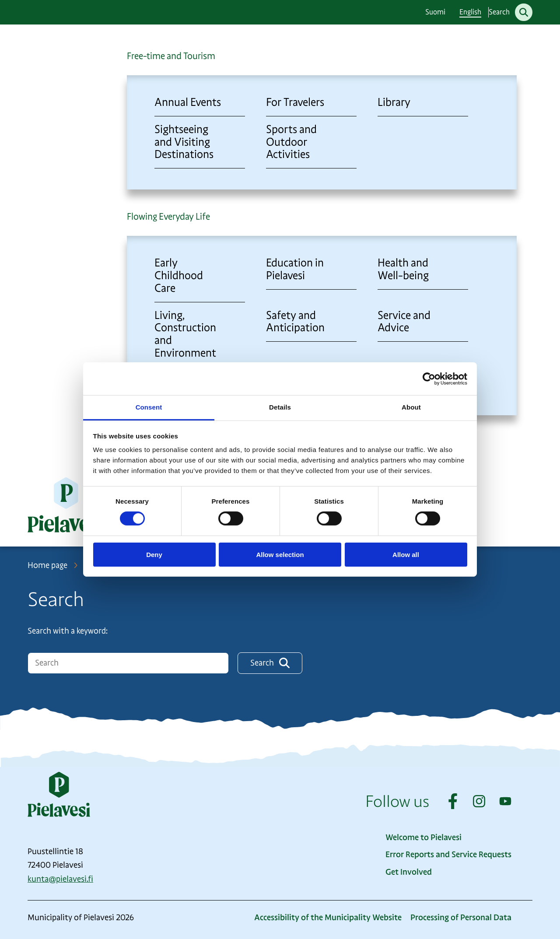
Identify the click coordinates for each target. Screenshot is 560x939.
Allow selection (280, 555)
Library (394, 102)
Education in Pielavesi (295, 269)
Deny (154, 555)
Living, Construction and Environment (185, 334)
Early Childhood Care (179, 275)
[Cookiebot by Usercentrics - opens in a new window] (429, 378)
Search (270, 663)
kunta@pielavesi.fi (60, 879)
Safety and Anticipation (295, 322)
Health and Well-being (403, 269)
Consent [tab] (149, 407)
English (470, 12)
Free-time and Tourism (171, 56)
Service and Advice (404, 322)
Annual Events (188, 102)
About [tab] (411, 407)
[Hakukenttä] (128, 663)
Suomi (435, 12)
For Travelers (295, 102)
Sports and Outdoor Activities (291, 142)
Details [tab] (280, 407)
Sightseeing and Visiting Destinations (184, 142)
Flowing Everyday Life (168, 217)
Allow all (406, 555)
